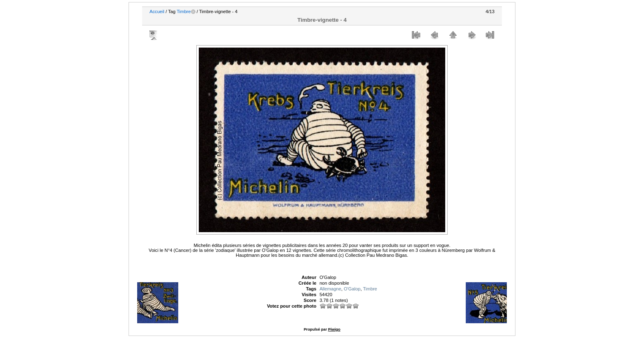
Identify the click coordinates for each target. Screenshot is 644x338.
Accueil (157, 11)
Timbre (184, 11)
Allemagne (330, 289)
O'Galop (352, 289)
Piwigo (334, 329)
